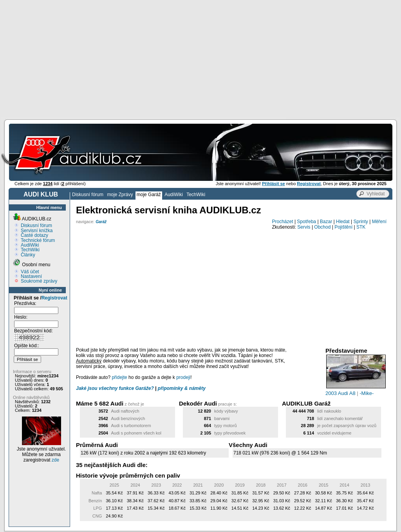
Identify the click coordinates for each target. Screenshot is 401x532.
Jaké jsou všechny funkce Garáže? (115, 388)
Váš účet (30, 272)
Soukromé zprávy (39, 281)
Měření (379, 222)
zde (55, 460)
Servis (304, 227)
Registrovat (54, 298)
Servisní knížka (37, 231)
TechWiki (196, 195)
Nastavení (31, 276)
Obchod (322, 227)
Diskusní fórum (88, 195)
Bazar (326, 222)
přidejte (119, 377)
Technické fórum (38, 240)
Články (28, 255)
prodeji (183, 377)
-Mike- (367, 393)
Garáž (101, 222)
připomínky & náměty (182, 388)
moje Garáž (149, 195)
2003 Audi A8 (340, 393)
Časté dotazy (34, 235)
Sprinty (360, 222)
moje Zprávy (120, 195)
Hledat (343, 222)
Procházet (283, 222)
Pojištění (343, 227)
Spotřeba (306, 222)
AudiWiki (174, 195)
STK (361, 227)
